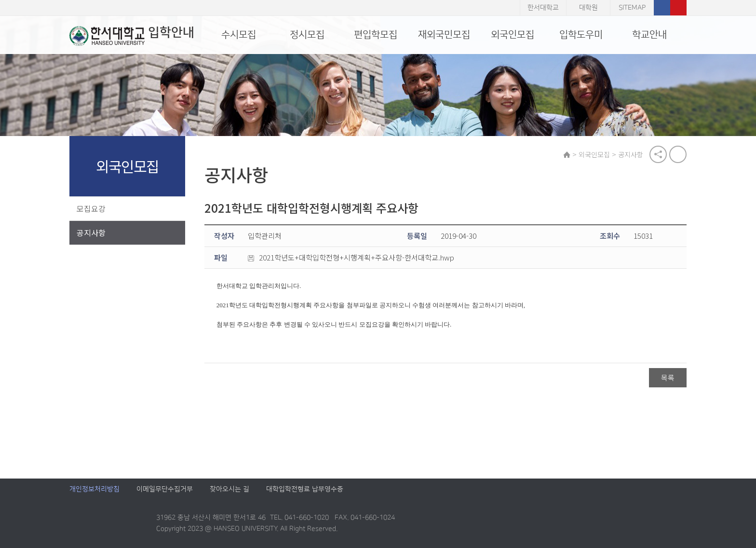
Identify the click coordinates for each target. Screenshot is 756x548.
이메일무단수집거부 (165, 489)
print (678, 154)
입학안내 (132, 36)
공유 (658, 154)
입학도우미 (581, 35)
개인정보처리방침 (94, 489)
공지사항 (91, 233)
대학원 (588, 8)
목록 (668, 378)
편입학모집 (376, 35)
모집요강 (91, 208)
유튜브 (678, 8)
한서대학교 (543, 8)
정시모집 (307, 35)
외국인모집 (513, 35)
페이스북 (662, 8)
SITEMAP (632, 8)
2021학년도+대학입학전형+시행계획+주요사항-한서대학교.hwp (351, 258)
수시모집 (239, 35)
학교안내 (649, 35)
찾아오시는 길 (229, 489)
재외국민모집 (444, 35)
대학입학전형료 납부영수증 (305, 489)
